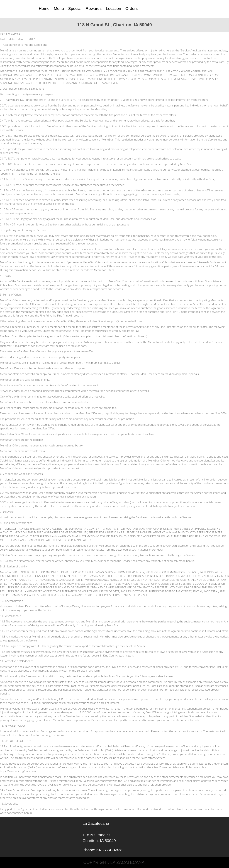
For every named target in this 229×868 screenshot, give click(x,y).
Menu (59, 9)
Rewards (94, 9)
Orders (132, 9)
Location (114, 9)
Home (44, 9)
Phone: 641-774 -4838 (103, 850)
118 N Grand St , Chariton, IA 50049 (114, 25)
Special (75, 9)
